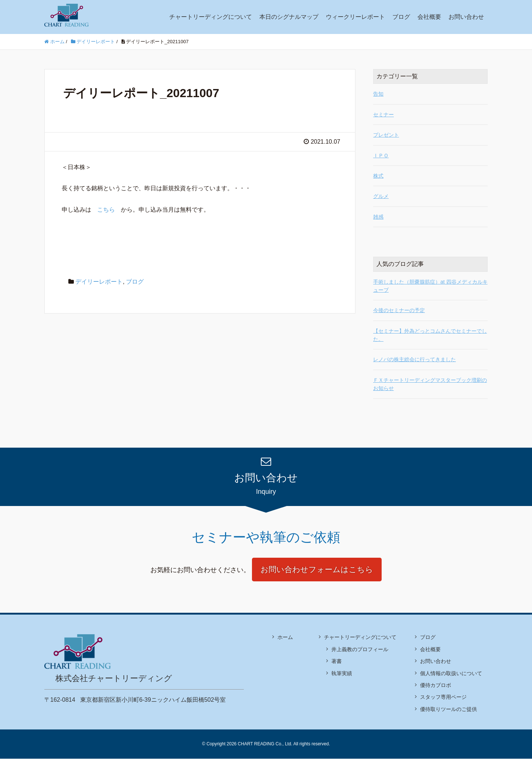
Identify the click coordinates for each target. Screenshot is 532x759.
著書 (337, 662)
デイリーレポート (99, 282)
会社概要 (429, 17)
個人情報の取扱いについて (451, 674)
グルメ (381, 196)
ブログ (401, 17)
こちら (106, 210)
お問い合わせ (466, 17)
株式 (378, 176)
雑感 (378, 217)
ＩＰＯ (381, 155)
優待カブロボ (436, 686)
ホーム (285, 638)
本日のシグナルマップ (289, 17)
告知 (378, 94)
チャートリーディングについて (211, 17)
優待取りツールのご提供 (449, 710)
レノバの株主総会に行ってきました (415, 359)
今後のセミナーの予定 (399, 310)
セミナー (383, 114)
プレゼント (386, 135)
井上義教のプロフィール (360, 650)
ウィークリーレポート (355, 17)
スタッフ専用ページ (443, 698)
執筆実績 (342, 674)
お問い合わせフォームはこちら (317, 570)
